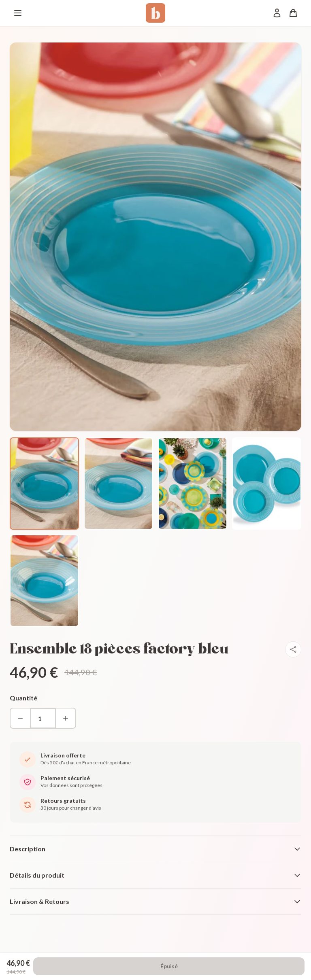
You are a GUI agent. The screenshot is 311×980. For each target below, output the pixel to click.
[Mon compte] (277, 13)
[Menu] (18, 13)
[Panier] (293, 13)
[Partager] (293, 649)
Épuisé (169, 966)
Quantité (23, 698)
